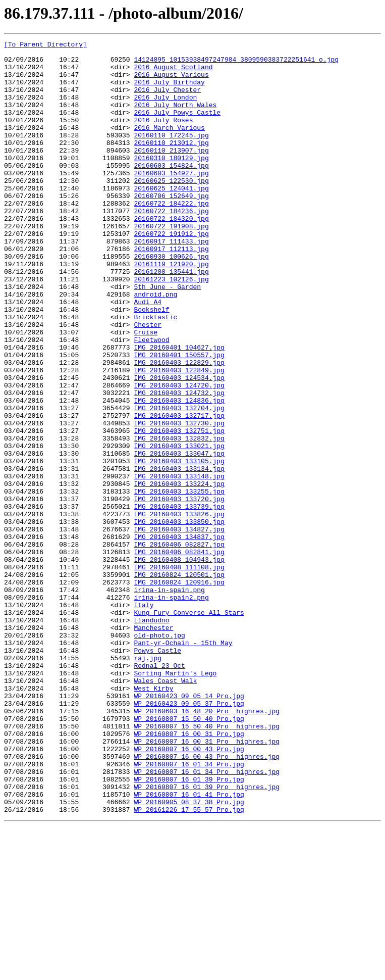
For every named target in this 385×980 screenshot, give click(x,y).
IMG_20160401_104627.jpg (179, 409)
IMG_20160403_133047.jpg (179, 536)
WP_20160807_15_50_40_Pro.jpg (189, 855)
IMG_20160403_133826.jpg (179, 609)
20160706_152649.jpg (171, 227)
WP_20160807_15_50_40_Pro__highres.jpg (207, 864)
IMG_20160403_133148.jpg (179, 564)
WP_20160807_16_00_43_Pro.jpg (189, 891)
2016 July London (165, 109)
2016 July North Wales (175, 118)
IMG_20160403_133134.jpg (179, 555)
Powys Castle (157, 773)
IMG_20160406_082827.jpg (179, 646)
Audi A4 (148, 355)
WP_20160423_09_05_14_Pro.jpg (189, 827)
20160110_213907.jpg (171, 173)
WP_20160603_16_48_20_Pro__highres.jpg (207, 846)
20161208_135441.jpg (171, 318)
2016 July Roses (163, 136)
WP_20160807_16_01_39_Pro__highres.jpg (207, 937)
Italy (144, 718)
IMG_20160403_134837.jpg (179, 636)
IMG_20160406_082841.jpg (179, 655)
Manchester (153, 746)
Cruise (146, 391)
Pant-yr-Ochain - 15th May (183, 764)
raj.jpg (148, 782)
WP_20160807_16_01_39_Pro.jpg (189, 927)
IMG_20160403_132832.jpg (179, 518)
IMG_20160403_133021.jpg (179, 527)
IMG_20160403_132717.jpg (179, 491)
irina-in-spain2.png (171, 709)
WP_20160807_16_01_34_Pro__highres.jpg (207, 918)
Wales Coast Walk (165, 809)
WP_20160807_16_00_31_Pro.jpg (189, 873)
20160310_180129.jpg (171, 182)
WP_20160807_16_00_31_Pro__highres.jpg (207, 882)
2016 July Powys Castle (177, 127)
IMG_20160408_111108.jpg (179, 673)
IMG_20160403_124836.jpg (179, 473)
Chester (148, 382)
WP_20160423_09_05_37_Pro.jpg (189, 837)
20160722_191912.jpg (171, 273)
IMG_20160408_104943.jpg (179, 664)
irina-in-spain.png (169, 700)
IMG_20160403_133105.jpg (179, 546)
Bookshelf (151, 364)
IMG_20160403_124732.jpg (179, 464)
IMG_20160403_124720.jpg (179, 455)
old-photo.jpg (159, 755)
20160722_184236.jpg (171, 246)
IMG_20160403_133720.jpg (179, 591)
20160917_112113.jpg (171, 291)
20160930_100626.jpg (171, 300)
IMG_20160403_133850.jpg (179, 618)
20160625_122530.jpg (171, 209)
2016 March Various (169, 145)
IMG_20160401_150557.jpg (179, 418)
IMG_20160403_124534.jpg (179, 446)
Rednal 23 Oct (159, 791)
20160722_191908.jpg (171, 264)
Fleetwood (151, 400)
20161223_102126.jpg (171, 327)
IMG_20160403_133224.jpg (179, 573)
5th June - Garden (167, 336)
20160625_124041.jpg (171, 218)
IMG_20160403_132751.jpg (179, 509)
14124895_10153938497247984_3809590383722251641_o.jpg (236, 64)
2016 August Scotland (173, 73)
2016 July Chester (167, 100)
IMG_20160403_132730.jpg (179, 500)
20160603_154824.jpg (171, 191)
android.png (155, 346)
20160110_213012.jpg (171, 164)
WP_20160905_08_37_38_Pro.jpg (189, 955)
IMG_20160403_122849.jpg (179, 436)
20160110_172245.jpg (171, 155)
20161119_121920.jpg (171, 309)
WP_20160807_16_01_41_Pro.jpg (189, 946)
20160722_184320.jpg (171, 255)
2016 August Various (171, 82)
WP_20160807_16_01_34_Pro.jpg (189, 909)
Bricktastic (155, 373)
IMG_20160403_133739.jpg (179, 600)
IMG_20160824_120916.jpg (179, 691)
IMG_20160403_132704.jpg (179, 482)
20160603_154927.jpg (171, 200)
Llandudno (151, 737)
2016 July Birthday (169, 91)
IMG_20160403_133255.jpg (179, 582)
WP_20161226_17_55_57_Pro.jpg (189, 964)
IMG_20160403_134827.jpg (179, 627)
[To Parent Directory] (45, 45)
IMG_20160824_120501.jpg (179, 682)
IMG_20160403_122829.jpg (179, 427)
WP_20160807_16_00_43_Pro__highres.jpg (207, 900)
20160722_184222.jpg (171, 236)
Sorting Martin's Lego (175, 800)
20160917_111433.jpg (171, 282)
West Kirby (153, 818)
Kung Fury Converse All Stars (189, 727)
